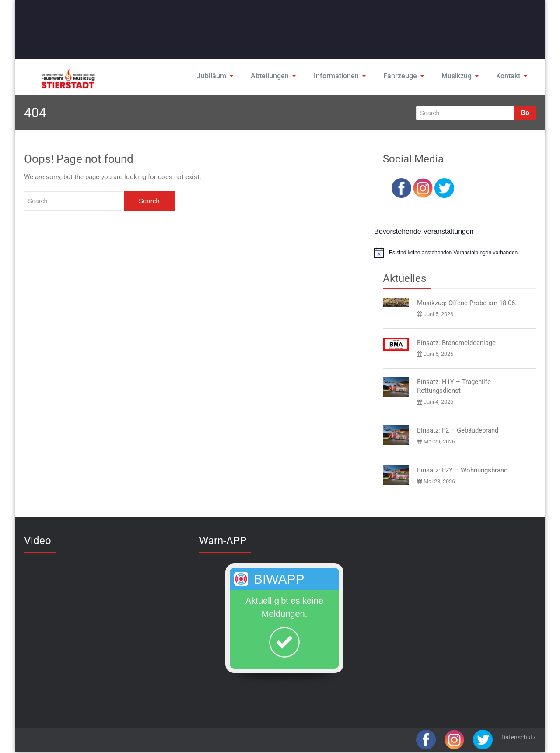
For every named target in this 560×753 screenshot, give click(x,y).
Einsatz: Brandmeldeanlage (456, 343)
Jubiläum (217, 76)
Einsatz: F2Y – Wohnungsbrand (462, 470)
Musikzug (460, 76)
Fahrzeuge (403, 76)
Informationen (340, 76)
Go (525, 113)
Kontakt (512, 76)
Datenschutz (519, 737)
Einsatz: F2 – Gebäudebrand (458, 430)
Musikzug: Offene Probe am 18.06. (467, 303)
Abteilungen (275, 76)
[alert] (455, 253)
